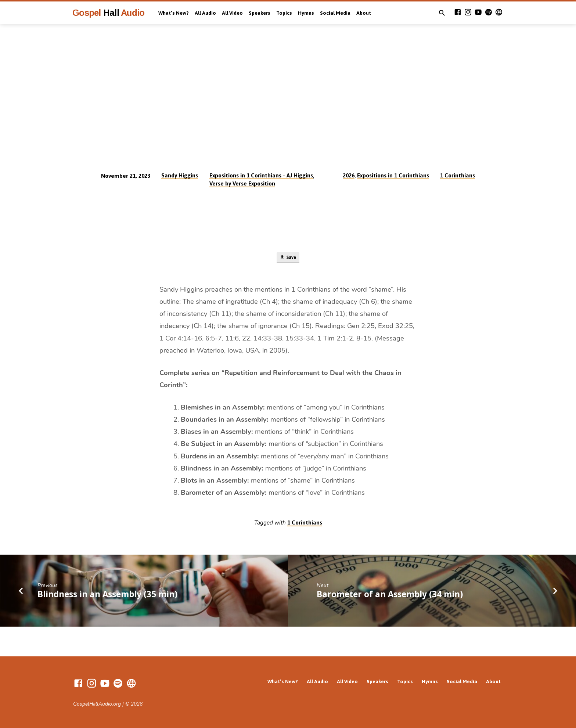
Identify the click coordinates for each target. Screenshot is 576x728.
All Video (232, 13)
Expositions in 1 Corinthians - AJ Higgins (261, 175)
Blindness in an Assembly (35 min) (107, 596)
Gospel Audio (108, 13)
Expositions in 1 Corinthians (393, 175)
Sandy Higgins (180, 175)
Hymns (306, 13)
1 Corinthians (458, 175)
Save (288, 259)
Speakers (260, 13)
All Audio (205, 13)
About (364, 13)
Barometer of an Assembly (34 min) (390, 596)
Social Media (335, 13)
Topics (284, 13)
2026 (349, 175)
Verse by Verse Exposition (242, 183)
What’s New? (174, 13)
